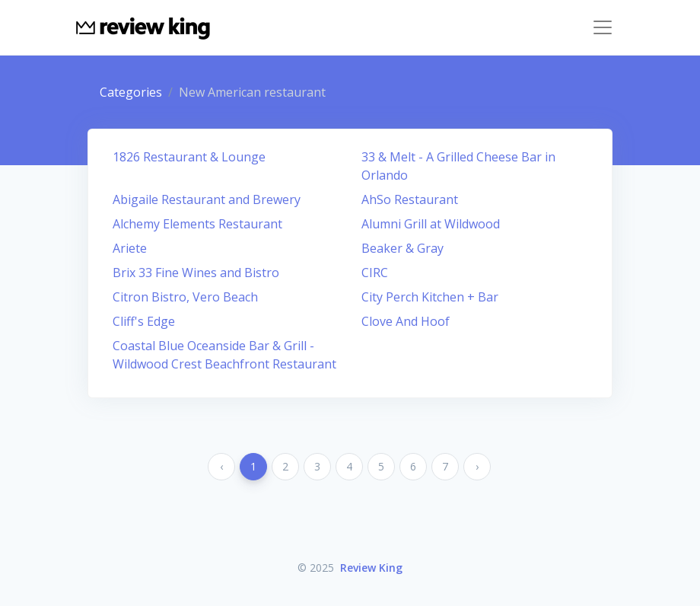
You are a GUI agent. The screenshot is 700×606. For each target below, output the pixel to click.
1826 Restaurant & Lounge (189, 157)
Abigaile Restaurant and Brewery (207, 199)
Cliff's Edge (144, 321)
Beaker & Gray (402, 248)
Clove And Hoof (406, 321)
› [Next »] (477, 466)
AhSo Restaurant (410, 199)
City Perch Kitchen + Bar (430, 297)
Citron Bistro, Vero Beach (185, 297)
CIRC (375, 273)
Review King (371, 568)
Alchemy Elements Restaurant (197, 224)
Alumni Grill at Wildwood (431, 224)
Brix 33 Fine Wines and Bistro (196, 273)
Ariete (130, 248)
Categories (131, 92)
